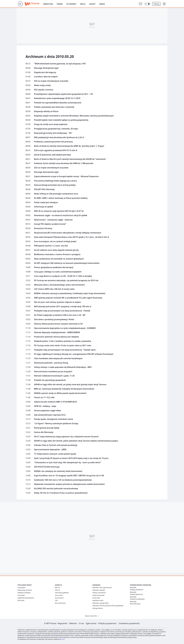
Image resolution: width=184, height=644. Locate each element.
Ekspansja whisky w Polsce (46, 111)
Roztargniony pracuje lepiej (47, 428)
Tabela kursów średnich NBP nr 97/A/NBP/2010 (55, 402)
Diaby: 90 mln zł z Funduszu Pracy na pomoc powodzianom (61, 493)
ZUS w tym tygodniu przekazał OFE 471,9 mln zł (56, 150)
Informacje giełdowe (62, 593)
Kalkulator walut (98, 600)
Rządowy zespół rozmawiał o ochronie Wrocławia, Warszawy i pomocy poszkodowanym (74, 116)
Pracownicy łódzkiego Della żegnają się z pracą (55, 181)
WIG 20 (57, 588)
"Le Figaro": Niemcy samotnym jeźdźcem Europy (56, 424)
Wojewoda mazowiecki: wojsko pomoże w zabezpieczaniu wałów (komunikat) (69, 484)
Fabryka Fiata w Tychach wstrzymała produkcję (56, 445)
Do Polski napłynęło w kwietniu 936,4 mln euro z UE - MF (60, 315)
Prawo (60, 4)
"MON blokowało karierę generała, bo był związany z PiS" (60, 64)
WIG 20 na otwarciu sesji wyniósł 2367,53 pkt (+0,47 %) (59, 211)
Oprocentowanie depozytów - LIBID (50, 450)
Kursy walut (96, 598)
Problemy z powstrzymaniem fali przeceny (53, 142)
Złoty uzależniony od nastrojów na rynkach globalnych (59, 259)
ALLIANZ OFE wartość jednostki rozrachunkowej (56, 489)
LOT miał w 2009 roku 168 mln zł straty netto (54, 289)
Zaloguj (156, 4)
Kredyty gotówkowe (136, 590)
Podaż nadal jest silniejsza (46, 202)
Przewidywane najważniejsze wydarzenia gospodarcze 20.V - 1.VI (63, 94)
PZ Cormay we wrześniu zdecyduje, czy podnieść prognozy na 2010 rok (66, 280)
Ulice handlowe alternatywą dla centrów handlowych (58, 358)
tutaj (63, 639)
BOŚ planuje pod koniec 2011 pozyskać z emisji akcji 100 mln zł (63, 307)
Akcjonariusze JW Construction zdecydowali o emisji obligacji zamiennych (68, 233)
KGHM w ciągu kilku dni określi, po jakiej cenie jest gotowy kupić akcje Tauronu (70, 385)
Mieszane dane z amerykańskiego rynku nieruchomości (59, 285)
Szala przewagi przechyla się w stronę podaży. (55, 185)
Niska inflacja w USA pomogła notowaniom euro (56, 194)
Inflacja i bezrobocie (99, 593)
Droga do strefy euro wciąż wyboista (51, 124)
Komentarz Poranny (43, 228)
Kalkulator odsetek (99, 590)
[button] (164, 4)
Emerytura (48, 4)
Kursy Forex (59, 595)
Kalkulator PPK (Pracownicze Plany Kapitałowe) (108, 606)
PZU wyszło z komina (44, 90)
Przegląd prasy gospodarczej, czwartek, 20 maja (56, 129)
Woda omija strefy (42, 85)
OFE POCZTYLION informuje (47, 467)
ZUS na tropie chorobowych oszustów (51, 81)
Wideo (102, 4)
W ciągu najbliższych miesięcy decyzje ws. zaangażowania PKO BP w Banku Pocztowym (74, 354)
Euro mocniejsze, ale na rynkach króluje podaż (55, 241)
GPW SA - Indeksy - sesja (45, 406)
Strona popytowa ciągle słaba (47, 411)
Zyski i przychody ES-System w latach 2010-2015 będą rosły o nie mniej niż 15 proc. (72, 458)
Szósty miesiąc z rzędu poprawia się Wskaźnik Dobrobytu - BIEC (63, 367)
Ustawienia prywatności (129, 623)
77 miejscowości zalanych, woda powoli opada (55, 454)
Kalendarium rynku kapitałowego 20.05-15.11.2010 (57, 98)
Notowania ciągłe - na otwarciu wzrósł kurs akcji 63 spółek (61, 215)
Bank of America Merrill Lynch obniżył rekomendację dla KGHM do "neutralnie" (70, 159)
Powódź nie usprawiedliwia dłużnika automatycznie (58, 103)
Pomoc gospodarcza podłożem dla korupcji (54, 267)
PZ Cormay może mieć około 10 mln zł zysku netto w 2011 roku (63, 346)
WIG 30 (57, 590)
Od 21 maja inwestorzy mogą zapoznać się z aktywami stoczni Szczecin (66, 437)
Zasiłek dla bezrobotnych (26, 598)
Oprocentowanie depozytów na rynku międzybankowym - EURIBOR (65, 328)
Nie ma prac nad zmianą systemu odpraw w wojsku (57, 302)
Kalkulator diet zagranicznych (102, 588)
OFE (56, 600)
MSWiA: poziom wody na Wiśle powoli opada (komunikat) (60, 393)
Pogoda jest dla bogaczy (45, 72)
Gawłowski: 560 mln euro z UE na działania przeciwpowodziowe (63, 480)
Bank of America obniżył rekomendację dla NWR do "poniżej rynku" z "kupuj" (69, 146)
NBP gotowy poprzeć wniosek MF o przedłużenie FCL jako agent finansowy (68, 298)
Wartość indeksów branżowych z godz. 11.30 (54, 376)
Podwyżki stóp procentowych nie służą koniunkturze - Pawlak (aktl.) (65, 350)
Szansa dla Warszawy (44, 432)
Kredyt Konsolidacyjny (137, 599)
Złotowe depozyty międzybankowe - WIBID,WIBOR (57, 332)
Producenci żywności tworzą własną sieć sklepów (56, 337)
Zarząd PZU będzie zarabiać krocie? (50, 224)
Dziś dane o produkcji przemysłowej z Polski (54, 319)
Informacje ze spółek (44, 207)
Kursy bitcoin (59, 598)
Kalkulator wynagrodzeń (101, 603)
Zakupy (92, 4)
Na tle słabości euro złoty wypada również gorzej (56, 250)
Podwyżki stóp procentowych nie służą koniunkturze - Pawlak (62, 311)
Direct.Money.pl (135, 604)
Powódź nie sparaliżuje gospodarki (50, 380)
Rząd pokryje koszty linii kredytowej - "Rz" (53, 133)
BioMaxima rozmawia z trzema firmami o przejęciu (57, 254)
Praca (83, 4)
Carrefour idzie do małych (46, 77)
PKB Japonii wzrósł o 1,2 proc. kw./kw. (51, 246)
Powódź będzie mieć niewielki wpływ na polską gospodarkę (61, 120)
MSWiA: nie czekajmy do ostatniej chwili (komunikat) (58, 471)
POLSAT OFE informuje (44, 189)
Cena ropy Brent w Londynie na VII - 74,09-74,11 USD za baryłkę (63, 276)
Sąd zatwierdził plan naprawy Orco (50, 415)
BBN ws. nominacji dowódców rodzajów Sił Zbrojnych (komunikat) (64, 389)
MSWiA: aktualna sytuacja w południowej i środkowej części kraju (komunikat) (70, 293)
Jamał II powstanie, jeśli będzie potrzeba (52, 155)
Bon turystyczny (60, 603)
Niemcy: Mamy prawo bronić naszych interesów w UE (58, 324)
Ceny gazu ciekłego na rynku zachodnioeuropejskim (58, 272)
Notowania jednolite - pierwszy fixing (51, 363)
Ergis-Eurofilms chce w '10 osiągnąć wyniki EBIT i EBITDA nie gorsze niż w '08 (69, 476)
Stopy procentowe (98, 595)
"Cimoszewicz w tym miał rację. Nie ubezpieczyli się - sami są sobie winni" (68, 462)
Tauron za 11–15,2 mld (44, 397)
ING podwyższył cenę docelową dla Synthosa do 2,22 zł (59, 137)
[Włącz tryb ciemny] (147, 4)
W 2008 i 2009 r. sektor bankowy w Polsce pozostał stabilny (61, 198)
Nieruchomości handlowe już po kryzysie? (53, 372)
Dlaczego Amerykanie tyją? (46, 68)
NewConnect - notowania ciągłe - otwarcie (53, 220)
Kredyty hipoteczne (136, 594)
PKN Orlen (21, 600)
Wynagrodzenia (98, 608)
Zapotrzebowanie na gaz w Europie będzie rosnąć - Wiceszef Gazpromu (66, 176)
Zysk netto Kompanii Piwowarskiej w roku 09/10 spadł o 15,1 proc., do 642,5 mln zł (72, 237)
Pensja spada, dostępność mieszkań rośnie (54, 419)
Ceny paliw (21, 595)
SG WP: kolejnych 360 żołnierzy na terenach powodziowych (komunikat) (67, 263)
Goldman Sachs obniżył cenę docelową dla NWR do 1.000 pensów (64, 163)
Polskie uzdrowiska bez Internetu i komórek (54, 107)
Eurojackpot (21, 588)
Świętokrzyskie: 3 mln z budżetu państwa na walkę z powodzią (62, 341)
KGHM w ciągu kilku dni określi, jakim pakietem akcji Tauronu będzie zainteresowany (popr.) (76, 441)
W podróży (71, 4)
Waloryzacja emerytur (25, 590)
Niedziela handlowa (24, 593)
